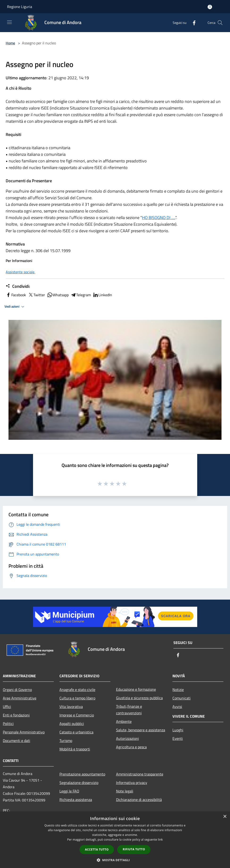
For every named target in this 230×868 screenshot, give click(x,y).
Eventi (178, 738)
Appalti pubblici (72, 724)
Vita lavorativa (71, 707)
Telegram (81, 295)
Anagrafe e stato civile (77, 690)
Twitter (36, 295)
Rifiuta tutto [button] (134, 849)
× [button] (225, 817)
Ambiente (124, 721)
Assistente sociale (21, 272)
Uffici (7, 707)
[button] (115, 860)
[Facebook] (192, 23)
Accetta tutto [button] (97, 849)
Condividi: (18, 286)
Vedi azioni (15, 307)
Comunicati (182, 698)
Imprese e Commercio (77, 715)
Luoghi (178, 730)
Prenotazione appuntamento (82, 774)
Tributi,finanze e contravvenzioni (129, 710)
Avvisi (177, 707)
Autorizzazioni (128, 738)
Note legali (125, 791)
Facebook (16, 295)
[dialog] (115, 840)
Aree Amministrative (20, 698)
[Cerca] (220, 23)
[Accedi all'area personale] (210, 7)
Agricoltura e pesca (131, 747)
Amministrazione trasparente (140, 774)
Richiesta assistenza (76, 800)
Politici (8, 724)
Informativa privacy (132, 783)
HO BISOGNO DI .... (159, 218)
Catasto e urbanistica (76, 732)
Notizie (178, 690)
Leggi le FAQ (69, 791)
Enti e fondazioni (16, 715)
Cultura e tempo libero (77, 698)
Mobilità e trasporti (75, 749)
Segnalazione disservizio (79, 783)
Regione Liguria (20, 7)
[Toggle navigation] (9, 22)
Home (10, 43)
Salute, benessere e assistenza (141, 730)
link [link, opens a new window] (160, 840)
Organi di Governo (17, 690)
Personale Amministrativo (24, 732)
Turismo (66, 741)
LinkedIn (102, 295)
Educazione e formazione (136, 689)
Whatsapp (58, 295)
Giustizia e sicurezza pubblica (139, 698)
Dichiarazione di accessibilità (139, 800)
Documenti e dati (17, 741)
